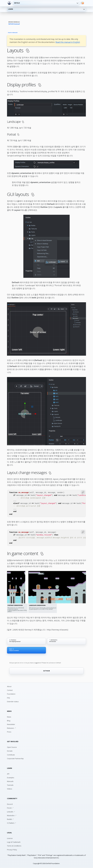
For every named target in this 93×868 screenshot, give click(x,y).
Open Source (12, 747)
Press (9, 732)
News (9, 717)
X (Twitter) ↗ (12, 823)
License (10, 838)
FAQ (8, 698)
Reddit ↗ (10, 819)
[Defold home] (9, 3)
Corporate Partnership (15, 759)
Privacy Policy (12, 850)
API (8, 774)
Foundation (11, 694)
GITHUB (46, 671)
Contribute (11, 755)
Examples (11, 778)
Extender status (13, 702)
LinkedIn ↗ (11, 812)
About (9, 686)
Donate (10, 751)
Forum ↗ (10, 808)
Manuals (10, 781)
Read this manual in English (68, 42)
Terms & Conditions (14, 846)
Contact (10, 690)
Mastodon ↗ (12, 815)
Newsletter (11, 724)
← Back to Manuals (12, 33)
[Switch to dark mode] (82, 3)
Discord (10, 804)
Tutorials (10, 785)
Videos (10, 789)
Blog (9, 721)
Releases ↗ (11, 728)
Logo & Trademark (14, 842)
